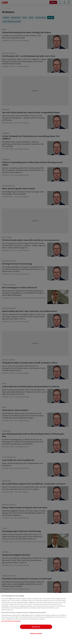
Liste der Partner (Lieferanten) (11, 621)
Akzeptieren (36, 627)
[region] (36, 618)
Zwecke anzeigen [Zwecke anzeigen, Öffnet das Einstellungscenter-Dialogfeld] (36, 633)
